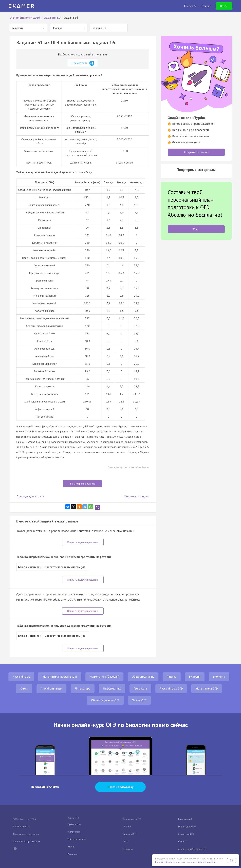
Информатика (112, 688)
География (140, 688)
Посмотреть (83, 63)
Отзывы (182, 841)
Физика (172, 677)
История (195, 677)
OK (232, 860)
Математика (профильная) (60, 677)
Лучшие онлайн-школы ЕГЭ (192, 849)
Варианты (128, 849)
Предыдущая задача (30, 496)
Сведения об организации (26, 841)
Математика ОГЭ (207, 688)
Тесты (126, 841)
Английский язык (51, 688)
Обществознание (143, 677)
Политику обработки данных (170, 862)
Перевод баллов (187, 826)
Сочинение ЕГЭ (186, 834)
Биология (219, 677)
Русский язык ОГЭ (171, 688)
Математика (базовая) (104, 677)
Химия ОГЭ (139, 700)
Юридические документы (26, 834)
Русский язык (21, 677)
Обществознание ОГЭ (105, 700)
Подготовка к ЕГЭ (132, 819)
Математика (74, 832)
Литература (83, 688)
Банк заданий (185, 819)
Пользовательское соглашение (201, 862)
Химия (24, 688)
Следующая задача (137, 496)
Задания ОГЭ (130, 834)
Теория (127, 826)
